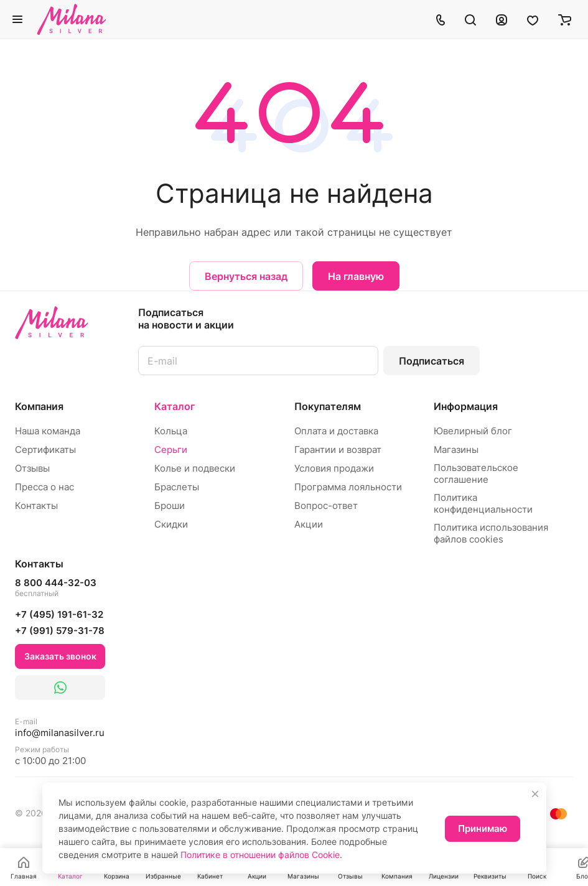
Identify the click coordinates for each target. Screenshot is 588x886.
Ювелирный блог (473, 431)
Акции (309, 524)
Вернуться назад (246, 276)
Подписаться (432, 361)
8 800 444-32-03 (56, 588)
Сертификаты (45, 450)
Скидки (171, 524)
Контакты (36, 506)
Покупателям (328, 406)
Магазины (456, 450)
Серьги (171, 450)
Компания (39, 406)
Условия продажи (334, 468)
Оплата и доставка (336, 431)
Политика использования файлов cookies (491, 533)
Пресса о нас (44, 487)
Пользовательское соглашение (476, 473)
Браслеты (177, 487)
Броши (170, 506)
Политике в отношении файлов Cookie (260, 855)
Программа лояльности (348, 487)
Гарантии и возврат (338, 450)
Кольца (171, 431)
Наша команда (48, 431)
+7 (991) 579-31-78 (60, 631)
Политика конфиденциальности (483, 503)
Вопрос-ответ (326, 506)
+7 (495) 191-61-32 (59, 614)
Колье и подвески (195, 468)
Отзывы (32, 468)
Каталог (175, 406)
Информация (466, 406)
